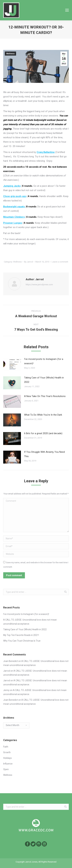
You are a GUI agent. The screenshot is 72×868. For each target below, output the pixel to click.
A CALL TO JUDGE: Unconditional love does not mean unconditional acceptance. (30, 622)
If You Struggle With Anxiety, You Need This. (44, 454)
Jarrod (7, 671)
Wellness (10, 54)
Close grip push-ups (15, 196)
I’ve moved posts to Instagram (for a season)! (44, 361)
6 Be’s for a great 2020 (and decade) (43, 433)
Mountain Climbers (14, 217)
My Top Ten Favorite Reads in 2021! (21, 635)
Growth (7, 752)
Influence (8, 764)
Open (6, 769)
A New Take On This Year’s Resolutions (45, 396)
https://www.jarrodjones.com (39, 285)
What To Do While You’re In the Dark (43, 415)
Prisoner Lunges (13, 223)
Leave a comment (60, 262)
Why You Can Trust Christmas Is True (22, 641)
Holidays (7, 758)
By (29, 262)
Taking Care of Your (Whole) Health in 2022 (44, 380)
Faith (6, 747)
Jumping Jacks (12, 186)
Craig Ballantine (46, 152)
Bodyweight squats (14, 207)
